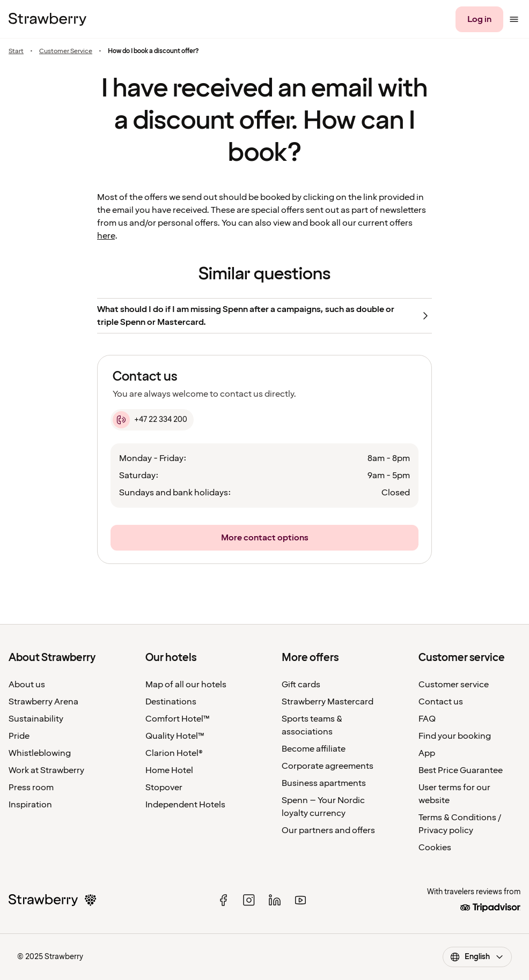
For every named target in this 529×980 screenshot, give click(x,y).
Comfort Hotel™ (178, 719)
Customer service (454, 685)
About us (27, 685)
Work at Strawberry (46, 770)
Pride (19, 736)
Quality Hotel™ (175, 736)
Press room (31, 788)
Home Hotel (169, 770)
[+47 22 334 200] (152, 420)
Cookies (435, 848)
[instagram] (249, 900)
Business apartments (324, 783)
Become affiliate (314, 749)
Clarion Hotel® (174, 753)
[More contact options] (264, 538)
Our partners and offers (328, 830)
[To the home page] (47, 19)
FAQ (427, 719)
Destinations (171, 702)
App (427, 753)
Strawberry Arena (43, 702)
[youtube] (300, 900)
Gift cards (301, 685)
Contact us (441, 702)
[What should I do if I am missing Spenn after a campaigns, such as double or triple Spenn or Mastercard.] (264, 316)
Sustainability (36, 719)
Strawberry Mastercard (328, 702)
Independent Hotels (185, 805)
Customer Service (66, 51)
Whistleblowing (40, 753)
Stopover (164, 788)
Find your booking (455, 736)
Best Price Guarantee (461, 770)
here (106, 236)
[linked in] (275, 900)
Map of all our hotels (186, 685)
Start (16, 51)
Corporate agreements (328, 766)
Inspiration (30, 805)
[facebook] (223, 900)
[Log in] (479, 19)
